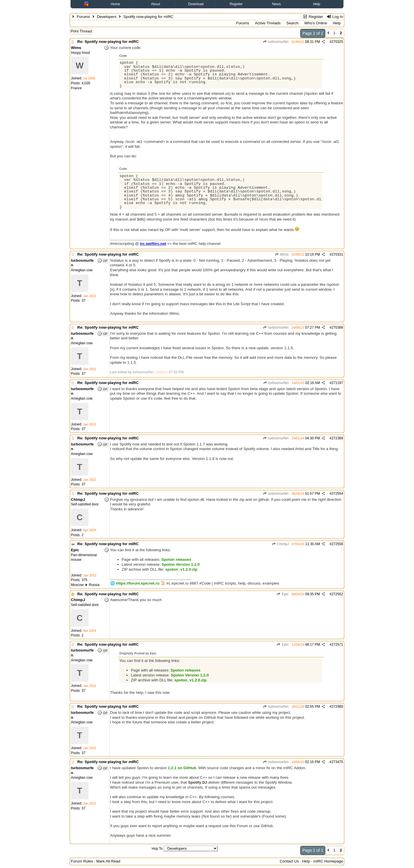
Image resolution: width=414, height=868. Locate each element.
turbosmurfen (276, 42)
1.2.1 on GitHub (182, 768)
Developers (107, 17)
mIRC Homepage (328, 861)
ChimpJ (280, 544)
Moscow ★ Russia (85, 585)
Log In (335, 17)
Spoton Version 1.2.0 (180, 564)
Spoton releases (176, 559)
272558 (337, 544)
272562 (337, 594)
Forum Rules (82, 861)
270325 (337, 42)
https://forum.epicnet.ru (138, 583)
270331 (337, 254)
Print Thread (81, 31)
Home (115, 4)
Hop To (157, 849)
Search (293, 23)
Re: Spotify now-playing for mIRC (108, 42)
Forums (83, 17)
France (76, 88)
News (276, 4)
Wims (282, 254)
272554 (337, 494)
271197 (337, 383)
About (156, 4)
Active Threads (268, 23)
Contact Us (289, 861)
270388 (337, 327)
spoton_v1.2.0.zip (181, 569)
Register (236, 4)
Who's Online (316, 23)
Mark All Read (108, 861)
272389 (337, 438)
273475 (337, 762)
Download (196, 4)
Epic (283, 594)
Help (317, 4)
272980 (337, 707)
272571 (337, 645)
